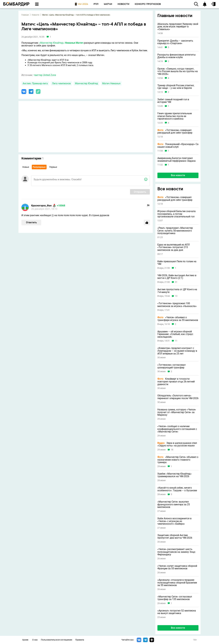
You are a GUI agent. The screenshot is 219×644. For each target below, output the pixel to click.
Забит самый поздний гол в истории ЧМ (173, 101)
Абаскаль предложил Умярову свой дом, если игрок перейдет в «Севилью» (178, 27)
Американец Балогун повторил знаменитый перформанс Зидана (176, 159)
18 (172, 450)
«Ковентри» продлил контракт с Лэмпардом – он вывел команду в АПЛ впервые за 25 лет (177, 351)
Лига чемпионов (61, 83)
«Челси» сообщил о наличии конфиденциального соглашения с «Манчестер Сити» (177, 429)
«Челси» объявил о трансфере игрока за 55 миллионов (178, 319)
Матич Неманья (111, 83)
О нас (35, 640)
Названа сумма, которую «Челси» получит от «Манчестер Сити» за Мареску (177, 412)
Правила (80, 640)
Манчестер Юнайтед (86, 83)
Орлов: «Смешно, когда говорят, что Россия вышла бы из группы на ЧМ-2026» (178, 71)
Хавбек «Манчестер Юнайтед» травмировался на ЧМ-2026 (175, 475)
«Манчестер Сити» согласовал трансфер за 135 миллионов (175, 598)
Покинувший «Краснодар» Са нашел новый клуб (178, 145)
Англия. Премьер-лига (35, 83)
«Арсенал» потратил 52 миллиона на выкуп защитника (177, 612)
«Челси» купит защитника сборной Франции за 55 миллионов (177, 567)
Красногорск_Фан (41, 206)
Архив (25, 640)
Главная (25, 15)
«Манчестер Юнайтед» (52, 43)
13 (176, 296)
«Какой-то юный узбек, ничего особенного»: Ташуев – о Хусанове (177, 489)
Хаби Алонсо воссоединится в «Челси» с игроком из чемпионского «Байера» (174, 521)
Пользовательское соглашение (56, 640)
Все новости (178, 175)
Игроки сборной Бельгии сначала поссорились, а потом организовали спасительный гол (176, 214)
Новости (36, 15)
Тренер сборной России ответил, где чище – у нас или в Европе (176, 87)
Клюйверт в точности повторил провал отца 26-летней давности (176, 382)
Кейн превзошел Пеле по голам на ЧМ (177, 263)
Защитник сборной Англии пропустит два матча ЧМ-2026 (175, 537)
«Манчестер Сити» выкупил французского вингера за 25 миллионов (174, 504)
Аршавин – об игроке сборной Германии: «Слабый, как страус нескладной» (175, 334)
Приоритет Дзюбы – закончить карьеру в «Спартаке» (175, 42)
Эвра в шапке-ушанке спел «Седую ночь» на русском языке (177, 444)
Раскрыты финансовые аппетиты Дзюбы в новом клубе (176, 56)
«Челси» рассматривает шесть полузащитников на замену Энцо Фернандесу (176, 552)
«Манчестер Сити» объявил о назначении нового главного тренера (178, 460)
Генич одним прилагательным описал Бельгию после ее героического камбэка (175, 116)
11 (176, 341)
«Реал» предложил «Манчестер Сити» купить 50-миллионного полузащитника (175, 231)
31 (176, 282)
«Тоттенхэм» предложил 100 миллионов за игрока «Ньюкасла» (177, 305)
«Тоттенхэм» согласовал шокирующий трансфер (171, 366)
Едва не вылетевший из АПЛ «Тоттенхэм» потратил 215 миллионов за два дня (174, 247)
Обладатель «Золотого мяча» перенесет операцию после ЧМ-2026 (178, 397)
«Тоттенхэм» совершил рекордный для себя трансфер (175, 131)
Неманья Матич (74, 43)
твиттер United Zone (45, 75)
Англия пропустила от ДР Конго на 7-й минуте (177, 291)
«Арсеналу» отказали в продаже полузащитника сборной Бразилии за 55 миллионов (177, 583)
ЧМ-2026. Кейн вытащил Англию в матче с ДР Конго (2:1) (177, 277)
